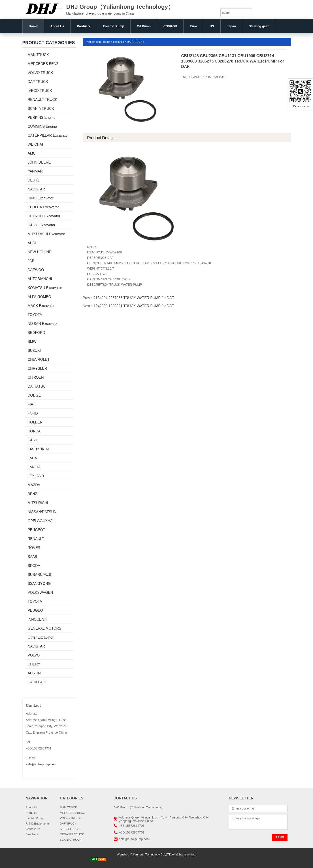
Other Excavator (41, 637)
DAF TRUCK (38, 82)
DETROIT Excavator (44, 216)
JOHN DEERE (39, 162)
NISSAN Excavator (43, 324)
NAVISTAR (36, 189)
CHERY (34, 664)
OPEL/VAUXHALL (42, 521)
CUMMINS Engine (42, 126)
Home (33, 26)
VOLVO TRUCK (40, 73)
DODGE (34, 395)
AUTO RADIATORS (138, 860)
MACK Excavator (41, 306)
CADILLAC (36, 682)
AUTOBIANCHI (40, 279)
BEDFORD (36, 333)
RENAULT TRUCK (43, 100)
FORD (33, 413)
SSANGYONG (39, 584)
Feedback (32, 834)
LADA (32, 458)
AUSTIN (34, 673)
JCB (31, 261)
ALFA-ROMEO (39, 297)
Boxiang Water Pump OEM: (205, 860)
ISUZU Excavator (42, 225)
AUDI (32, 243)
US (212, 26)
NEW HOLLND (40, 252)
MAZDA (34, 485)
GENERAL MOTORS (45, 628)
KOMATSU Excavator (45, 288)
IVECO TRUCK (40, 91)
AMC (32, 153)
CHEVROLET (39, 360)
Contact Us (33, 829)
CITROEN (36, 377)
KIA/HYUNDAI (39, 449)
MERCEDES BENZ (43, 64)
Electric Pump (114, 26)
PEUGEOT (36, 530)
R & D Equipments (38, 824)
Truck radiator (116, 860)
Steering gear (259, 26)
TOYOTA (35, 315)
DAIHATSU (37, 386)
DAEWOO (36, 270)
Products (84, 26)
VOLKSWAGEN (40, 593)
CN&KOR (170, 26)
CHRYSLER (37, 368)
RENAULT (36, 539)
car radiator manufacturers (169, 860)
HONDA (34, 431)
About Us (57, 26)
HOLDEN (35, 422)
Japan (231, 26)
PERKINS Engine (42, 118)
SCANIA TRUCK (41, 109)
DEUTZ (34, 180)
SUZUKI (34, 351)
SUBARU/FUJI (39, 575)
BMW (32, 342)
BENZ (33, 494)
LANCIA (34, 467)
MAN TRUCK (38, 55)
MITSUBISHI (38, 503)
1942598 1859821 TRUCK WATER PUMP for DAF (134, 306)
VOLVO (34, 655)
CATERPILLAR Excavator (48, 135)
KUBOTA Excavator (43, 207)
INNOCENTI (38, 619)
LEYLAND (36, 476)
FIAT (31, 404)
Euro (194, 26)
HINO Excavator (41, 198)
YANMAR (35, 171)
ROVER (34, 548)
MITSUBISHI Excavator (46, 234)
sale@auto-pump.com (41, 764)
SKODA (34, 566)
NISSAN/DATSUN (42, 512)
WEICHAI (35, 144)
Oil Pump (144, 26)
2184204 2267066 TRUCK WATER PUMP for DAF (134, 298)
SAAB (33, 557)
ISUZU (33, 440)
